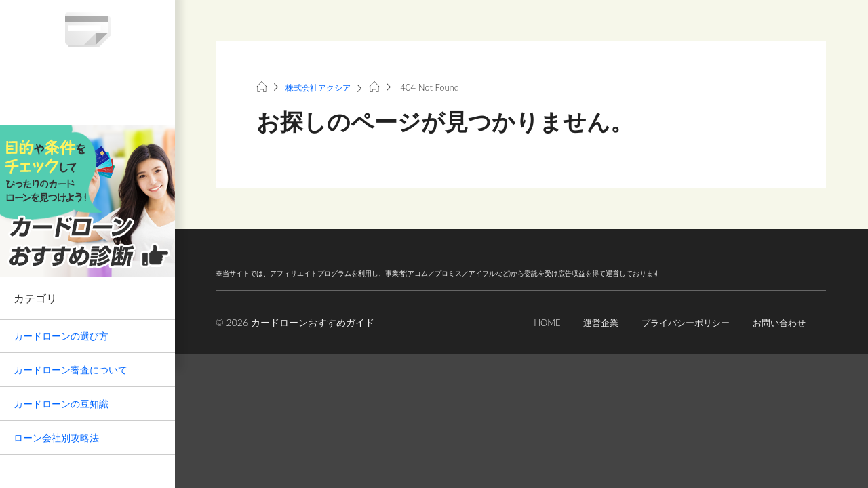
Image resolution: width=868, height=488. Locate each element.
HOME (532, 322)
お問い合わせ (777, 322)
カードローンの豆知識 (61, 404)
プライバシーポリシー (678, 322)
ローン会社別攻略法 (56, 438)
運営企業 (589, 322)
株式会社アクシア (321, 87)
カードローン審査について (71, 370)
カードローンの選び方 (61, 336)
